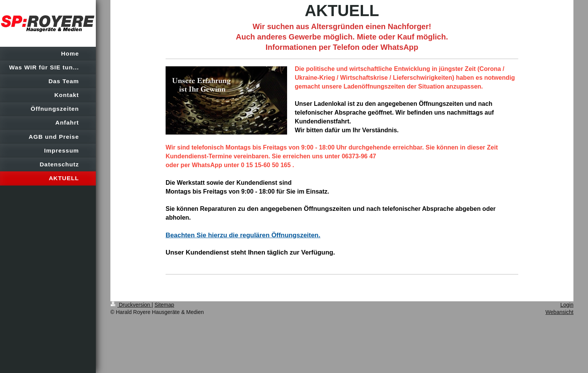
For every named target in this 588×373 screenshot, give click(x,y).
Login (567, 305)
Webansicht (559, 312)
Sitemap (164, 305)
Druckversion (131, 305)
